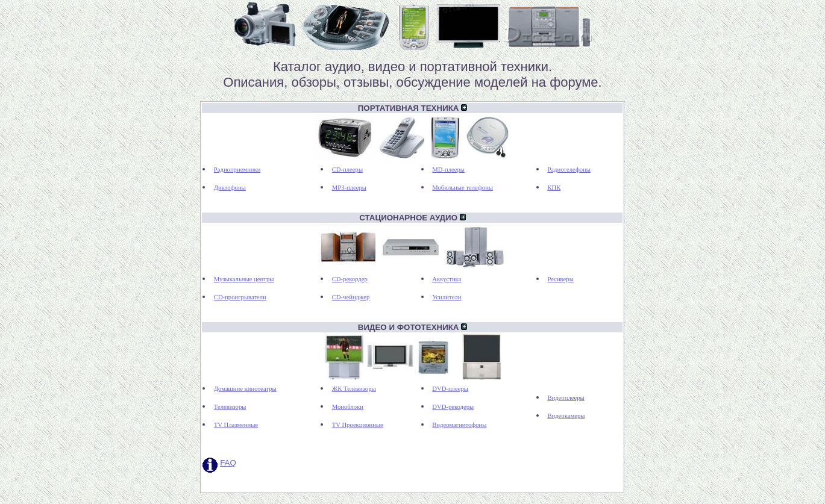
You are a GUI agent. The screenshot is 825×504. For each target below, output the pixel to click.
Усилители (447, 297)
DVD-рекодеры (453, 407)
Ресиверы (560, 279)
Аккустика (447, 279)
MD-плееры (448, 170)
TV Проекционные (358, 425)
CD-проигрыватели (240, 297)
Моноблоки (348, 407)
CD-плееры (347, 170)
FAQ (228, 463)
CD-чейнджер (351, 297)
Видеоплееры (566, 398)
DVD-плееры (450, 389)
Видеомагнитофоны (459, 425)
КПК (554, 188)
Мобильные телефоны (463, 188)
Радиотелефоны (569, 170)
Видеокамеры (566, 416)
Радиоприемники (237, 170)
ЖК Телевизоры (354, 389)
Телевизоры (230, 407)
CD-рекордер (350, 279)
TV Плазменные (236, 425)
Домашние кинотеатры (245, 389)
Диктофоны (230, 188)
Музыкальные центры (244, 279)
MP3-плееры (349, 188)
